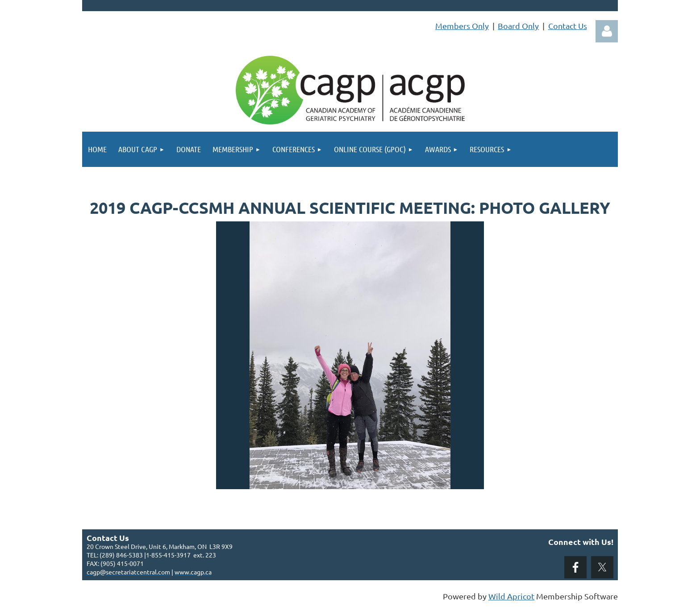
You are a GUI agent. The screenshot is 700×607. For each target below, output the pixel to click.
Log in (607, 31)
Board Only (518, 26)
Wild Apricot (511, 596)
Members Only (462, 26)
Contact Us (568, 26)
